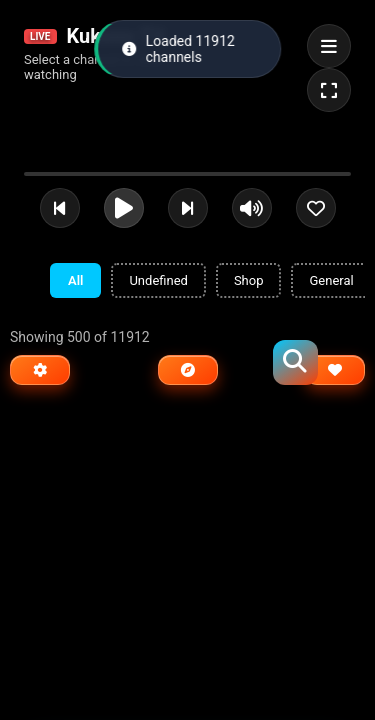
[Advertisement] (160, 439)
